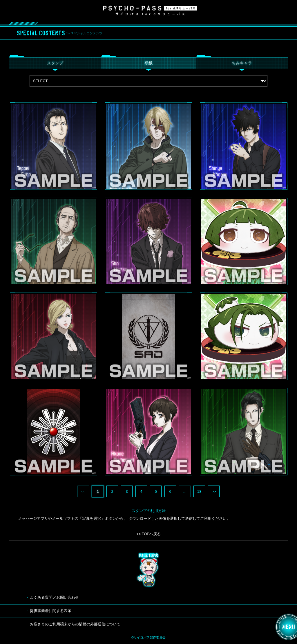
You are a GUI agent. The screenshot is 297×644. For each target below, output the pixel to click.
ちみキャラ (242, 63)
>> (214, 491)
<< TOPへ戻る (148, 534)
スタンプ (55, 63)
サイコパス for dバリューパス (150, 10)
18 (199, 491)
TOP (148, 570)
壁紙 (148, 63)
